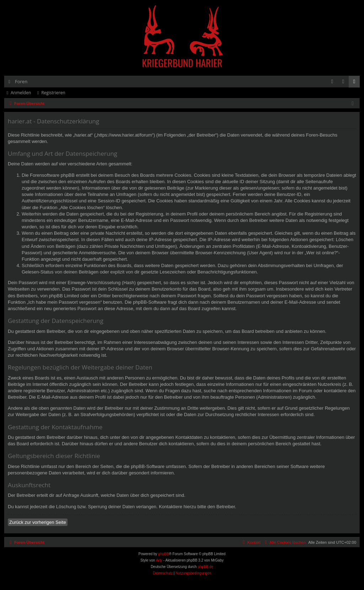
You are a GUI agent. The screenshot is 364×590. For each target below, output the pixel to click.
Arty (159, 560)
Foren (21, 81)
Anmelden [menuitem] (345, 83)
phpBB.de (205, 567)
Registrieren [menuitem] (356, 83)
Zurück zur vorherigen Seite (38, 522)
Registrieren (53, 93)
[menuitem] (332, 82)
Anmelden (21, 93)
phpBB (164, 554)
